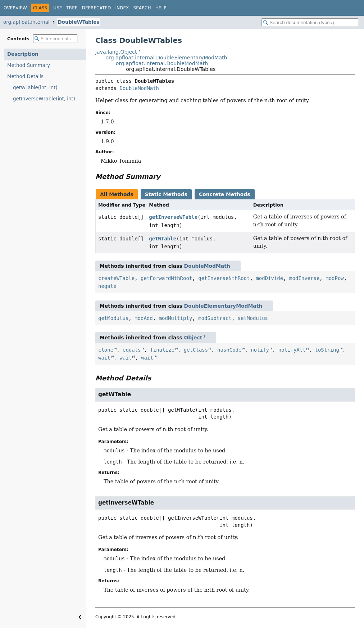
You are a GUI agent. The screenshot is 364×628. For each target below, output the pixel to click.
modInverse (304, 278)
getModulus (113, 318)
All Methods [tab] (117, 194)
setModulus (253, 318)
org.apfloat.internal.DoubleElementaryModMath (166, 58)
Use (58, 8)
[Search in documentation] (310, 22)
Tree (72, 8)
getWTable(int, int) (35, 88)
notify (260, 350)
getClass (196, 350)
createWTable (116, 278)
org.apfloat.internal (26, 22)
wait (104, 358)
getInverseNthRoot (224, 278)
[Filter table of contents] (55, 39)
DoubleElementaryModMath (223, 306)
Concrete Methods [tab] (225, 194)
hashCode (229, 350)
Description (23, 54)
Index (122, 8)
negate (107, 286)
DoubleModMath (139, 88)
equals (132, 350)
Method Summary (29, 65)
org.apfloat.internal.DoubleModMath (162, 63)
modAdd (144, 318)
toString (327, 350)
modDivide (269, 278)
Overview (15, 8)
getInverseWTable (173, 217)
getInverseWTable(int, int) (44, 99)
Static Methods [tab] (166, 194)
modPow (335, 278)
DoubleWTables (79, 22)
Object (193, 338)
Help (161, 8)
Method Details (25, 76)
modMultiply (176, 318)
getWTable (163, 239)
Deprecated (97, 8)
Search (142, 8)
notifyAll (292, 350)
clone (106, 350)
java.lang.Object (116, 52)
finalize (162, 350)
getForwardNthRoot (166, 278)
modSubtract (215, 318)
